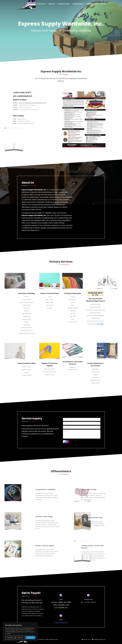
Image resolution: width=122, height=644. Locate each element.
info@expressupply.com (61, 623)
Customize (10, 638)
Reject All (20, 638)
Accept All (30, 638)
